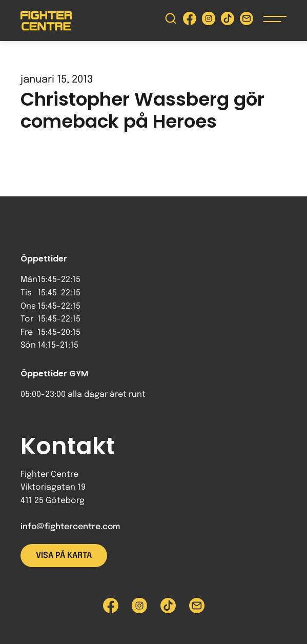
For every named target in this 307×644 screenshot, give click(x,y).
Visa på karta (64, 556)
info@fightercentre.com (70, 527)
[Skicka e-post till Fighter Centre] (247, 21)
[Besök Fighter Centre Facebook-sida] (190, 21)
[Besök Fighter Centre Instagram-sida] (209, 21)
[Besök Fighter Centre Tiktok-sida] (228, 21)
